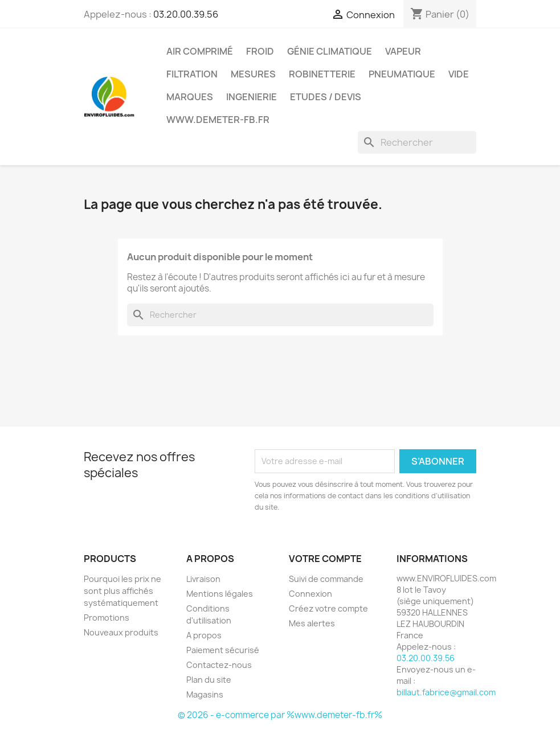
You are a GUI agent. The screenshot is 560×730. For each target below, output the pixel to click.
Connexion (310, 594)
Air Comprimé (200, 51)
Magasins (205, 694)
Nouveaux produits (121, 632)
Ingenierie (252, 97)
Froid (260, 51)
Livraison (203, 579)
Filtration (192, 74)
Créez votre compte (328, 608)
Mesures (253, 74)
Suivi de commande (326, 579)
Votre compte (325, 559)
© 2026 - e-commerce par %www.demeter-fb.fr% (280, 715)
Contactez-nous (219, 665)
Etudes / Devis (326, 97)
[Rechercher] (417, 142)
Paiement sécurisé (223, 650)
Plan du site (209, 680)
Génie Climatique (330, 51)
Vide (459, 74)
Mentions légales (220, 594)
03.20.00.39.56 (186, 14)
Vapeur (403, 51)
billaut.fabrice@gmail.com (446, 692)
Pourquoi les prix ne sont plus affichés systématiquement (122, 591)
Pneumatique (402, 74)
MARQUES (190, 97)
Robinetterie (322, 74)
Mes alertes (312, 623)
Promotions (107, 618)
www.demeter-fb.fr (218, 120)
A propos (204, 635)
